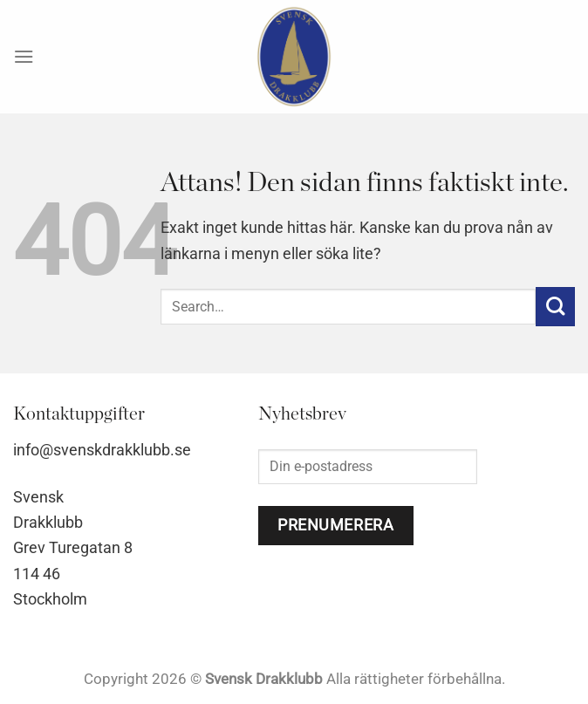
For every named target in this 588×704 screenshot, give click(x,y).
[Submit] (555, 307)
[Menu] (24, 56)
